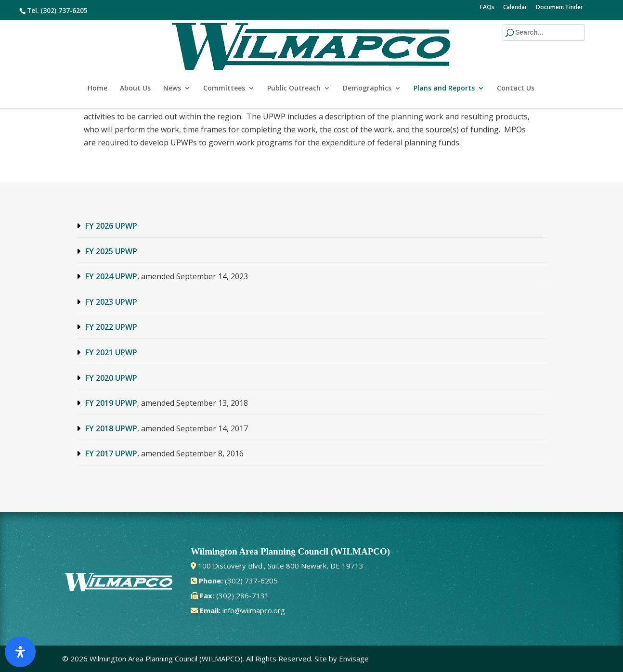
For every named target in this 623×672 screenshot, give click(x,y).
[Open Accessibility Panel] (20, 652)
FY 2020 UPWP (111, 378)
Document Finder (559, 8)
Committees (224, 57)
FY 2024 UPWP (111, 276)
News (172, 57)
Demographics (367, 57)
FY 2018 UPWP (111, 428)
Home (97, 57)
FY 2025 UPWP (111, 251)
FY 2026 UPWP (111, 226)
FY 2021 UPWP (111, 352)
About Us (135, 57)
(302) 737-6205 (64, 11)
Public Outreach (294, 57)
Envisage (354, 659)
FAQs (487, 8)
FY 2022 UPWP (111, 327)
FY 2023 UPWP (111, 302)
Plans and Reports (444, 57)
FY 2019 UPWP (111, 403)
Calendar (515, 8)
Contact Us (516, 57)
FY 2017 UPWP (111, 453)
